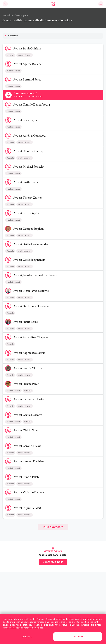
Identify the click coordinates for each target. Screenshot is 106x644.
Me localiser (13, 36)
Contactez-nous (53, 562)
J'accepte (78, 636)
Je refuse (27, 636)
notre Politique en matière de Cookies (25, 628)
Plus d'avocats (53, 527)
